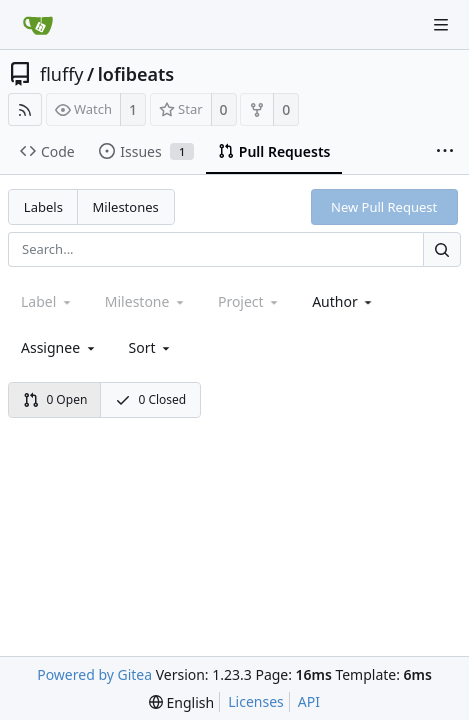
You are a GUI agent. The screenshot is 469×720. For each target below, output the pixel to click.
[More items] (445, 152)
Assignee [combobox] (59, 347)
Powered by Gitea (94, 674)
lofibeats (136, 74)
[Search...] (442, 249)
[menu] (151, 347)
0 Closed (151, 399)
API (309, 701)
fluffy (62, 74)
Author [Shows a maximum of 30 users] (343, 301)
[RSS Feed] (25, 109)
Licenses (256, 701)
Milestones (126, 207)
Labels (43, 207)
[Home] (38, 25)
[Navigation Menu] (441, 25)
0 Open (55, 399)
